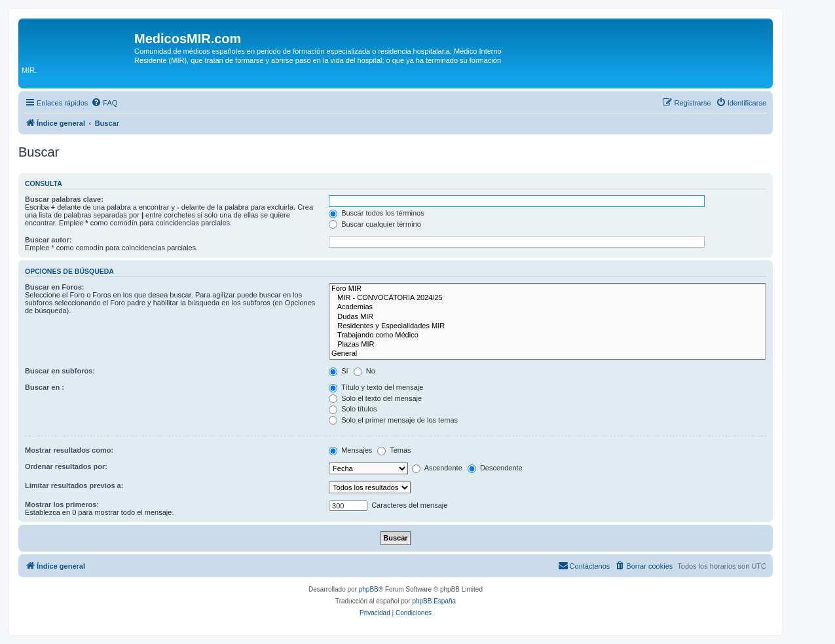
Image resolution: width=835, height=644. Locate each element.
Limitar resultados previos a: (74, 485)
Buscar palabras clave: (64, 199)
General (547, 354)
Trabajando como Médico (547, 335)
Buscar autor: (48, 240)
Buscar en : (45, 387)
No (364, 371)
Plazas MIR (547, 345)
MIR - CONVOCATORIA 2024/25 (547, 298)
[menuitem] (104, 103)
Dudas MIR (547, 317)
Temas (394, 450)
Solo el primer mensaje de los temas (393, 420)
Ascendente (437, 468)
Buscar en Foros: (54, 287)
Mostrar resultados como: (69, 450)
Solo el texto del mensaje (375, 398)
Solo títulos (353, 409)
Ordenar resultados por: (66, 466)
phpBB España (434, 601)
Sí (338, 371)
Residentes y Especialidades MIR (547, 326)
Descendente (495, 468)
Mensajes (350, 450)
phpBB (369, 589)
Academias (547, 307)
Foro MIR (547, 289)
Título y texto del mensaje (376, 387)
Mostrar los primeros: (62, 504)
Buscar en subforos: (60, 371)
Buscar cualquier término (375, 224)
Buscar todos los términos (377, 213)
